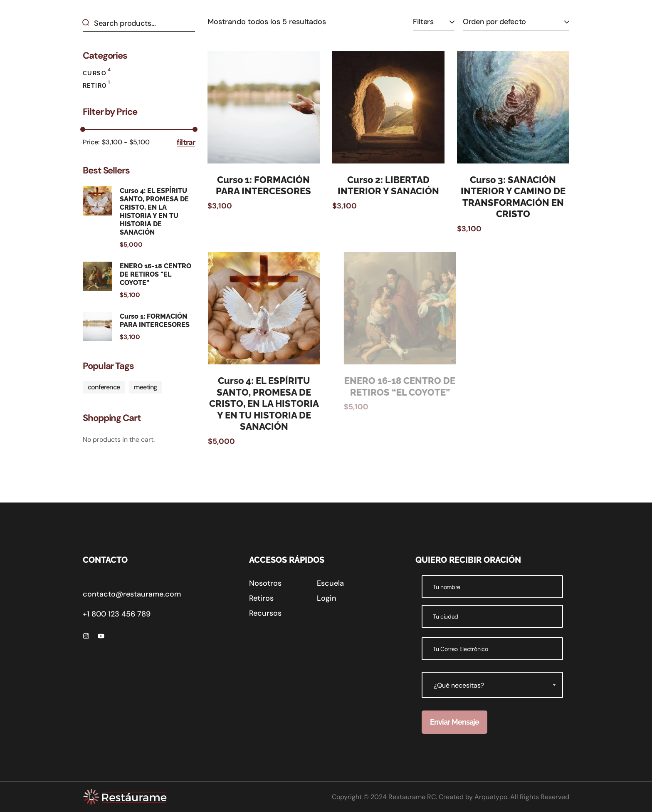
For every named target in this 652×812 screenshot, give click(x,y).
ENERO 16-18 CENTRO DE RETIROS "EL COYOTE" (156, 274)
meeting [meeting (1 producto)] (145, 387)
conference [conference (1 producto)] (104, 387)
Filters (423, 22)
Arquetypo (491, 797)
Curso (97, 72)
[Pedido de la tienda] (516, 22)
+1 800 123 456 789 (117, 614)
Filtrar (186, 142)
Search (88, 23)
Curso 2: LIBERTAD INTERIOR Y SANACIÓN (388, 186)
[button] (265, 583)
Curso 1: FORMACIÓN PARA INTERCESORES (263, 186)
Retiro (96, 85)
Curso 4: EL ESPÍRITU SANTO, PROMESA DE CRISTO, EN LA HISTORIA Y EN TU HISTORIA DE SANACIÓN (283, 404)
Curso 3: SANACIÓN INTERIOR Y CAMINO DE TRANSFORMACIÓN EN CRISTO (521, 197)
